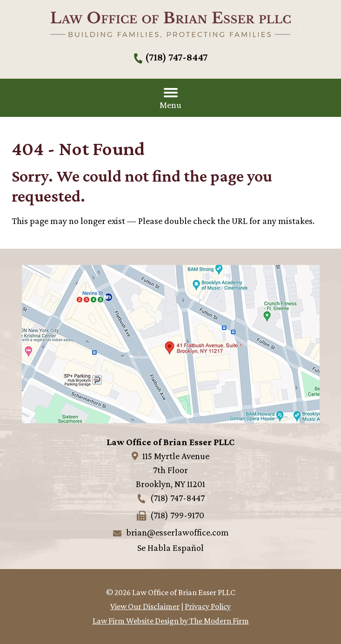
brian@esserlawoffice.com (177, 532)
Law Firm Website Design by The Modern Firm (171, 621)
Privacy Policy (208, 606)
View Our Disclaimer (145, 606)
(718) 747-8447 (176, 57)
